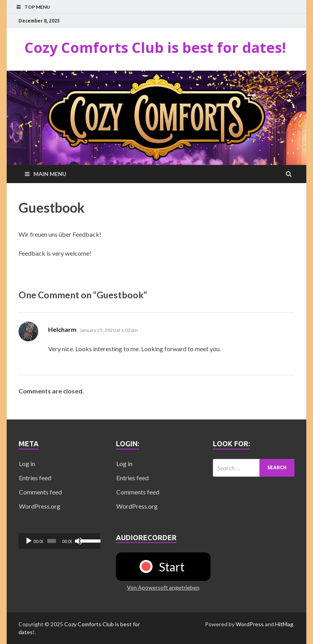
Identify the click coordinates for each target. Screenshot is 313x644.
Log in (27, 463)
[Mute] (78, 541)
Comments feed (40, 492)
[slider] (52, 541)
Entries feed (35, 478)
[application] (59, 541)
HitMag (284, 624)
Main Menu (50, 174)
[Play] (29, 541)
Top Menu (37, 7)
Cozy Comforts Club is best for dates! (155, 48)
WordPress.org (40, 506)
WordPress (250, 624)
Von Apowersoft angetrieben (163, 587)
